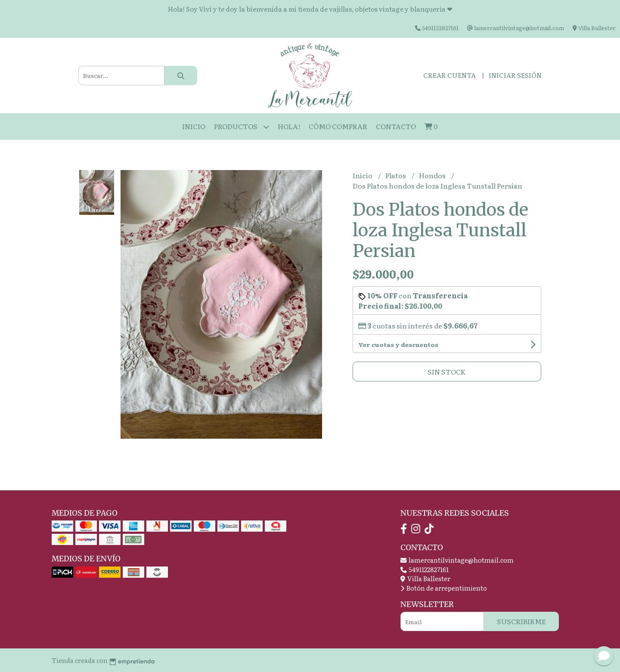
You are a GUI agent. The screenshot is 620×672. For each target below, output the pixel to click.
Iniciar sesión (515, 75)
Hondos (433, 175)
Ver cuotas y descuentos (398, 344)
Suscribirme (521, 621)
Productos (242, 127)
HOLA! (289, 126)
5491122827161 (425, 569)
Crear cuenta (449, 75)
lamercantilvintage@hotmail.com (457, 560)
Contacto (396, 126)
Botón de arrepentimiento (444, 588)
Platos (396, 175)
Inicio (194, 126)
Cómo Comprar (338, 126)
